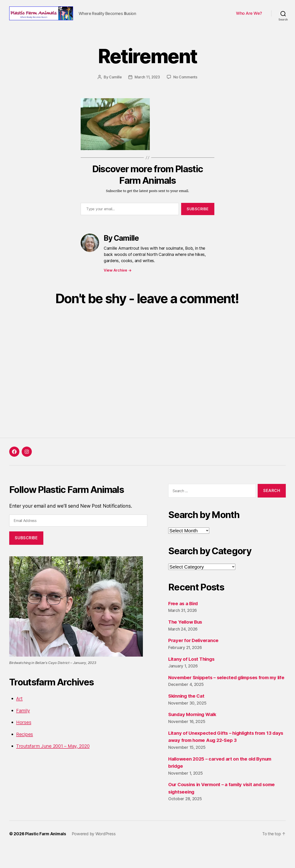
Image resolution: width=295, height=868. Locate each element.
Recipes (25, 748)
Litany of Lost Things (192, 673)
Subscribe (198, 223)
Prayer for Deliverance (194, 654)
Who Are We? (249, 20)
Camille (115, 91)
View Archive (118, 284)
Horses (24, 736)
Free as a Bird (184, 617)
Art (19, 712)
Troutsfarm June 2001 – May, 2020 (55, 760)
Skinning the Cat (187, 717)
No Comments (186, 91)
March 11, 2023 (147, 91)
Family (23, 724)
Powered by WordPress (94, 855)
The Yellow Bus (186, 636)
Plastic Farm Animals (46, 855)
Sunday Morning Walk (193, 736)
